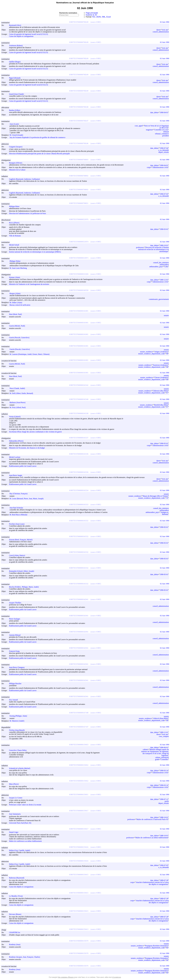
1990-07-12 (164, 799)
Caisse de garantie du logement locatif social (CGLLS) (28, 34)
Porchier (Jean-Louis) (18, 524)
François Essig (15, 651)
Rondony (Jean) (16, 944)
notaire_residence (146, 352)
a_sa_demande (164, 150)
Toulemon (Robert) (17, 46)
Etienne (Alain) (16, 277)
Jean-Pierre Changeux (18, 667)
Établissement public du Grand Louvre (23, 466)
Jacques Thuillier (16, 603)
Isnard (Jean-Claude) (17, 94)
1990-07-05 (164, 865)
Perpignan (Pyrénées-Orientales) (157, 946)
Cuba (166, 267)
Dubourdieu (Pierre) (17, 441)
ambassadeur (164, 265)
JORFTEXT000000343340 (79, 399)
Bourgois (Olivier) (17, 163)
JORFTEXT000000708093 (79, 160)
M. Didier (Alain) (17, 303)
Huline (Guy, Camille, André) (21, 850)
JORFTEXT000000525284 (79, 274)
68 (167, 720)
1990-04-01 (164, 112)
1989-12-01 (164, 280)
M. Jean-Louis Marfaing (19, 268)
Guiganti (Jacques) (17, 147)
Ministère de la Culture (17, 170)
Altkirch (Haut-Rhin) (161, 718)
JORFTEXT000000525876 (79, 219)
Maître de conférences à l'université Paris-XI (152, 819)
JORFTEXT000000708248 (79, 107)
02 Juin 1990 (165, 22)
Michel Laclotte (16, 457)
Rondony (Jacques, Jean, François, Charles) (26, 957)
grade (157, 759)
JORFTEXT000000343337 (79, 438)
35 (167, 498)
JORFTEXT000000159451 (79, 795)
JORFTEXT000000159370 (79, 941)
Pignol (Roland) (16, 78)
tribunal (166, 132)
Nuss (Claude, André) (18, 388)
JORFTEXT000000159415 (79, 875)
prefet (167, 801)
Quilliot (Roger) (16, 62)
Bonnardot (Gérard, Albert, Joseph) (23, 571)
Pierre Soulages (16, 619)
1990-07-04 (164, 148)
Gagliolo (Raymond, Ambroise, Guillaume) (25, 179)
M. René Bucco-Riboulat (19, 515)
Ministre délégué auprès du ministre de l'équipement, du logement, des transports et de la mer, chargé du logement (155, 752)
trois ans (165, 30)
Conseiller (164, 759)
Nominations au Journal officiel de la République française (85, 3)
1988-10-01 (164, 817)
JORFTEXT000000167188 (79, 713)
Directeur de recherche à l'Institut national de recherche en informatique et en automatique (153, 249)
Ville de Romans (15, 236)
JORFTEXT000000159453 (79, 745)
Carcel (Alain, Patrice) (18, 555)
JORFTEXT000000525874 (79, 242)
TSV (94, 17)
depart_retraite (164, 152)
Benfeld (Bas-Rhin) (161, 405)
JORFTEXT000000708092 (79, 176)
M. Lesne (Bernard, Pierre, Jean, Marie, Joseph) (27, 499)
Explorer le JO (91, 15)
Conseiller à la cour (161, 130)
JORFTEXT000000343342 (79, 385)
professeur (140, 247)
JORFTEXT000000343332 (79, 521)
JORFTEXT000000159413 (79, 929)
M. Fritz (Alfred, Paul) (19, 407)
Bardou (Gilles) (16, 110)
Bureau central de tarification (20, 305)
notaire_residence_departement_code (151, 354)
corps (149, 167)
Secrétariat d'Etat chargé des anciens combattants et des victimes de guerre (35, 432)
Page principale (92, 13)
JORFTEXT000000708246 (79, 143)
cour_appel (139, 126)
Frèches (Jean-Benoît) (18, 730)
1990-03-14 (164, 771)
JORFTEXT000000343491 (79, 311)
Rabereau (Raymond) (18, 878)
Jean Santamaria (16, 814)
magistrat (149, 130)
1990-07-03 (164, 194)
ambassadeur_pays (156, 267)
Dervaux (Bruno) (16, 914)
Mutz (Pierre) (15, 784)
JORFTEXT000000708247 (79, 121)
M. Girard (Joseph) (17, 135)
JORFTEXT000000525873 (79, 258)
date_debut (154, 112)
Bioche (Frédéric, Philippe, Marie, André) (25, 587)
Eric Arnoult (14, 700)
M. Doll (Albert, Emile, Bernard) (22, 393)
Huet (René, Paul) (16, 314)
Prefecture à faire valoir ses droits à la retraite (25, 805)
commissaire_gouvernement (159, 299)
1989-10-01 (164, 245)
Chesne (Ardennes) (161, 378)
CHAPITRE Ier (16, 932)
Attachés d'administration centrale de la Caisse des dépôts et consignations (152, 883)
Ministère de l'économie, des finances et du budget (27, 448)
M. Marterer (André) (18, 721)
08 (167, 354)
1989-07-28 (164, 880)
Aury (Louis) (15, 124)
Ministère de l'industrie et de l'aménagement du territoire (29, 284)
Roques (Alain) (16, 293)
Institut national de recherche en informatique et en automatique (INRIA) (35, 252)
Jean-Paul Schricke (17, 508)
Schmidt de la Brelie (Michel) (21, 768)
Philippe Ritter (15, 206)
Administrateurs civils (160, 167)
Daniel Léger (15, 832)
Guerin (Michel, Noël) (18, 326)
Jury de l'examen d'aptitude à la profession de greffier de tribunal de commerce (37, 137)
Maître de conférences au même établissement (25, 841)
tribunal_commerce (162, 134)
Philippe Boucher (16, 684)
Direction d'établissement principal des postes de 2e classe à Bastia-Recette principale (39, 154)
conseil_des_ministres (161, 263)
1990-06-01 (164, 747)
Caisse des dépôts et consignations (21, 36)
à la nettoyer (117, 977)
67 (167, 393)
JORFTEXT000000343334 (79, 490)
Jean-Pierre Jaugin (17, 475)
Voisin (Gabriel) (16, 417)
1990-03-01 (164, 229)
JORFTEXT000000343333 (79, 505)
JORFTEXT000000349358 (79, 290)
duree (159, 30)
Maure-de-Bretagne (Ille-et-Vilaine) (155, 496)
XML (104, 17)
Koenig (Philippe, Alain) (19, 716)
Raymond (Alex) (16, 25)
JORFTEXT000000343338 (79, 413)
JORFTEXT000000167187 (79, 727)
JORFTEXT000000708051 (79, 203)
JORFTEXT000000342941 (79, 599)
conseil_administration (161, 32)
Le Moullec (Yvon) (17, 896)
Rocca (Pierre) (15, 223)
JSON (98, 17)
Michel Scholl (15, 245)
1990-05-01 (164, 443)
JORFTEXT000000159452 (79, 765)
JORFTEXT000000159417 (79, 811)
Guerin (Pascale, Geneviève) (20, 338)
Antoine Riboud (16, 635)
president (166, 136)
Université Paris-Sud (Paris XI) (20, 823)
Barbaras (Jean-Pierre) (18, 402)
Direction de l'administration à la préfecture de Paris (28, 213)
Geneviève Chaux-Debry (19, 750)
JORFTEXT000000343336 (79, 454)
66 (167, 948)
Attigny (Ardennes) (161, 352)
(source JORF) (96, 22)
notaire (166, 315)
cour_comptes (164, 736)
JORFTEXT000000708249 (79, 22)
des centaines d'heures (66, 977)
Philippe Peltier (16, 261)
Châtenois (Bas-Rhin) (160, 391)
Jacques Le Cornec (17, 798)
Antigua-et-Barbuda (165, 513)
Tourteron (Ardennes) (160, 365)
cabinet (145, 749)
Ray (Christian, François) (19, 494)
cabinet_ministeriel (162, 757)
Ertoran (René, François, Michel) (22, 540)
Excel (109, 17)
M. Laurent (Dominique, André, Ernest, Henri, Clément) (30, 354)
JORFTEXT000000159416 (79, 847)
